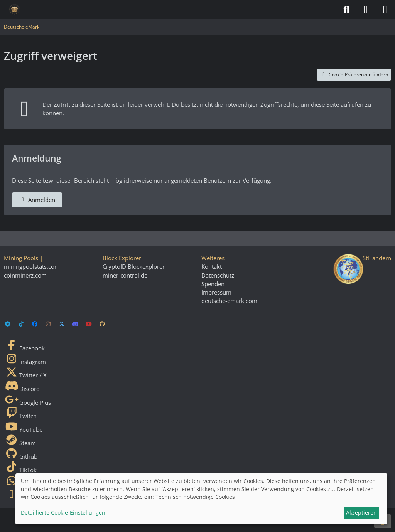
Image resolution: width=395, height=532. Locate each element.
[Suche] (346, 10)
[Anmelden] (366, 10)
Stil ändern (377, 258)
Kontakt (212, 266)
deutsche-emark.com (229, 301)
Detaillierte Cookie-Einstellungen (63, 513)
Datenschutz (218, 275)
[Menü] (385, 10)
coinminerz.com (25, 275)
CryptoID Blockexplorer (134, 266)
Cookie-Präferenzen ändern (354, 75)
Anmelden (37, 200)
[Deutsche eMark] (14, 10)
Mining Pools (21, 258)
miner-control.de (125, 275)
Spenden (213, 284)
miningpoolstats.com (32, 266)
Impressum (216, 292)
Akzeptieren (361, 513)
